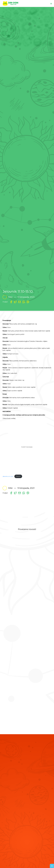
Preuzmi (18, 476)
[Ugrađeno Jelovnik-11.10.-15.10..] (27, 447)
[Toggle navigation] (51, 3)
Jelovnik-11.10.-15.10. (8, 476)
